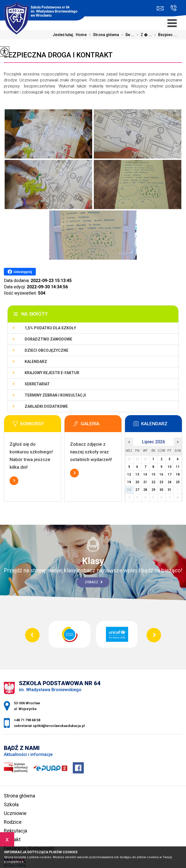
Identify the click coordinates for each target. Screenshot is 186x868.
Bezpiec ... (164, 35)
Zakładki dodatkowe (46, 406)
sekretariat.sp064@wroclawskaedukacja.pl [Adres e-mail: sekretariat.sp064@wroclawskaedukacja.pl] (49, 726)
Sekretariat (37, 384)
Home (81, 35)
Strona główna (103, 35)
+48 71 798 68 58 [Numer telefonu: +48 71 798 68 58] (27, 720)
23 (161, 482)
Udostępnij (20, 272)
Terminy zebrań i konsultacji (55, 395)
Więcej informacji (14, 481)
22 (153, 482)
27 (137, 490)
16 (161, 474)
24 (170, 482)
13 (137, 474)
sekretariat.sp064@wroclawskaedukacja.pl (160, 8)
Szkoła (11, 804)
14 (145, 474)
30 (161, 490)
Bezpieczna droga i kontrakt (58, 55)
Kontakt (12, 839)
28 (145, 490)
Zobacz (94, 582)
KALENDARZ (36, 362)
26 (129, 490)
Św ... (127, 35)
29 (153, 490)
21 (145, 482)
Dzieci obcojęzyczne (47, 350)
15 (153, 474)
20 (137, 482)
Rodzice (13, 822)
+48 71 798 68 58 (174, 8)
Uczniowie (15, 813)
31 (170, 490)
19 (129, 482)
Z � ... (143, 35)
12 (129, 474)
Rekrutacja (15, 831)
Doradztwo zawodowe (48, 339)
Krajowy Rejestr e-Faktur (52, 373)
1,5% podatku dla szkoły (50, 328)
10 (170, 467)
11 (178, 467)
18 (178, 474)
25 (178, 482)
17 (170, 474)
